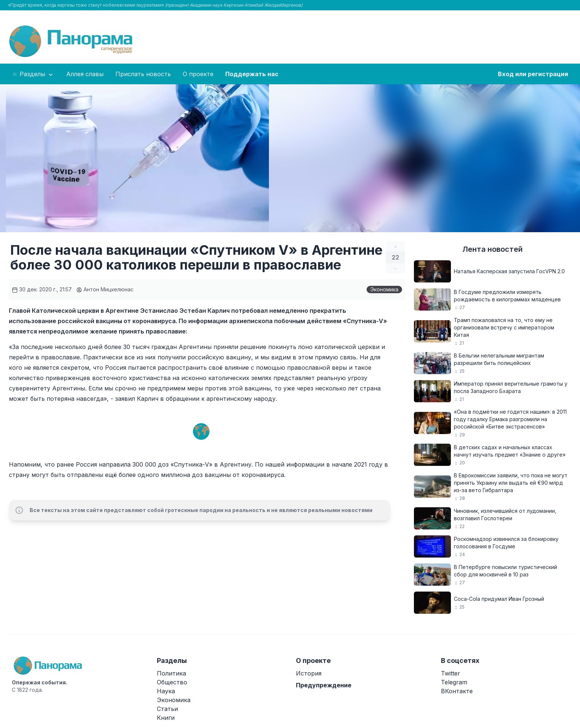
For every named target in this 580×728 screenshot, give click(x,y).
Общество (172, 682)
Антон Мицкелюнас (105, 289)
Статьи (167, 709)
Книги (166, 718)
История (309, 673)
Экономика (384, 289)
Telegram (454, 682)
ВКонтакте (457, 691)
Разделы (33, 74)
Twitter (451, 673)
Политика (171, 673)
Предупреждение (324, 685)
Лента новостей (493, 249)
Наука (166, 691)
